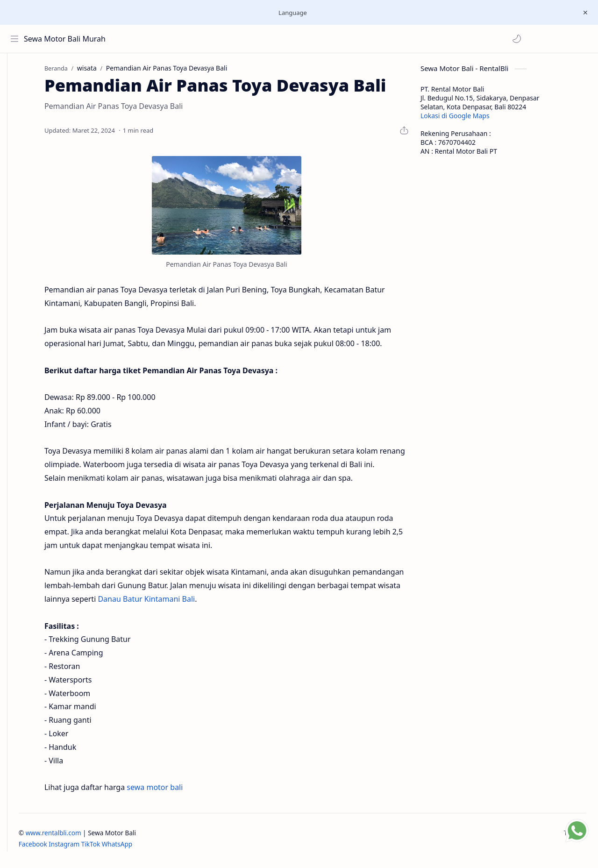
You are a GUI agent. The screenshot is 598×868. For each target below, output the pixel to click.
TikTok (119, 848)
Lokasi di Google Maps (469, 119)
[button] (130, 39)
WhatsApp (145, 848)
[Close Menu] (584, 13)
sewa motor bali (169, 791)
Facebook (61, 848)
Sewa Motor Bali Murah (67, 39)
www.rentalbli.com (82, 836)
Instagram (92, 848)
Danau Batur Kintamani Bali (161, 603)
